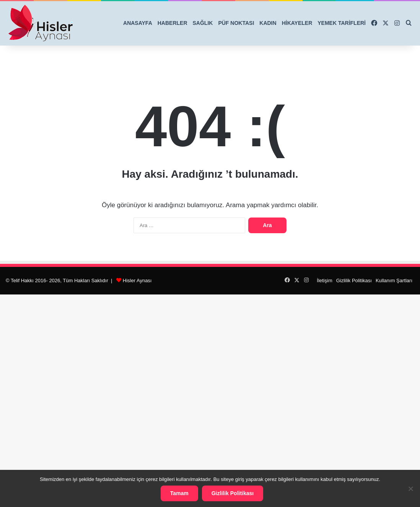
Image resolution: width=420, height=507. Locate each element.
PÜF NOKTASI (236, 23)
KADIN (268, 23)
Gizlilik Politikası (354, 280)
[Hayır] (410, 489)
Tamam (179, 493)
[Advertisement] (210, 400)
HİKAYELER (297, 23)
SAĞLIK (203, 23)
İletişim (324, 280)
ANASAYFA (138, 23)
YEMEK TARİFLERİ (342, 23)
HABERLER (173, 23)
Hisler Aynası (137, 280)
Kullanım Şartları (394, 280)
